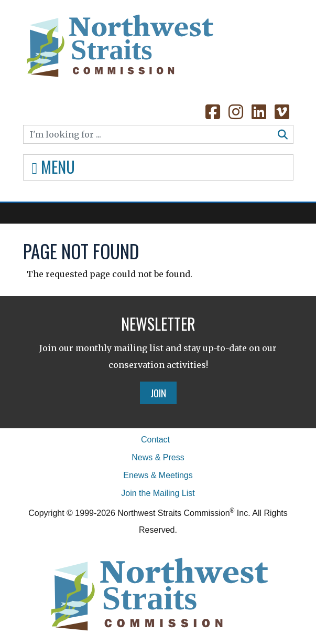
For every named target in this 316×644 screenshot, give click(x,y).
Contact (155, 440)
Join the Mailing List (158, 493)
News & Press (158, 457)
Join (158, 393)
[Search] (148, 134)
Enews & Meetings (158, 475)
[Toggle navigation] (158, 167)
